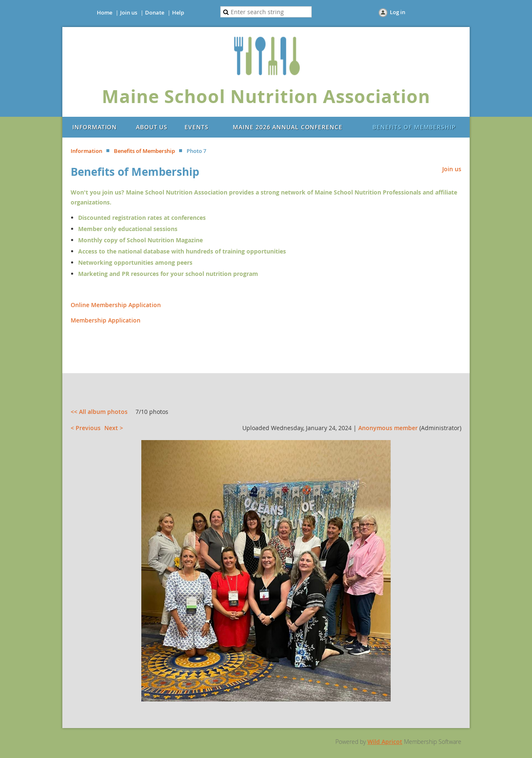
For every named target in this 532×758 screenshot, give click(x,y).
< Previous (86, 428)
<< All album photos (99, 412)
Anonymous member (388, 428)
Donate (155, 12)
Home (105, 12)
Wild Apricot (385, 742)
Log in (398, 12)
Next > (114, 428)
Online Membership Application (116, 305)
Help (178, 12)
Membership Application (106, 320)
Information (86, 151)
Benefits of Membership (144, 151)
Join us (129, 12)
